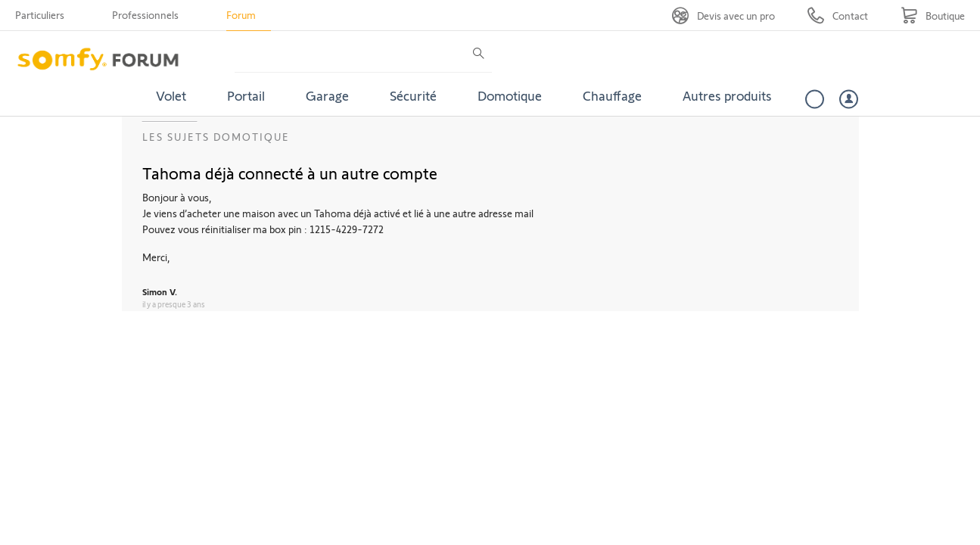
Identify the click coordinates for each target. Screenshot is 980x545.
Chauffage (612, 95)
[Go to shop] (933, 16)
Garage (327, 95)
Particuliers (40, 15)
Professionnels (145, 15)
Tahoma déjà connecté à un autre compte (290, 173)
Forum (241, 15)
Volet (171, 95)
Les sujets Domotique (216, 137)
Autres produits (727, 95)
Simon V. (160, 291)
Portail (246, 95)
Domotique (510, 95)
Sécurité (413, 95)
